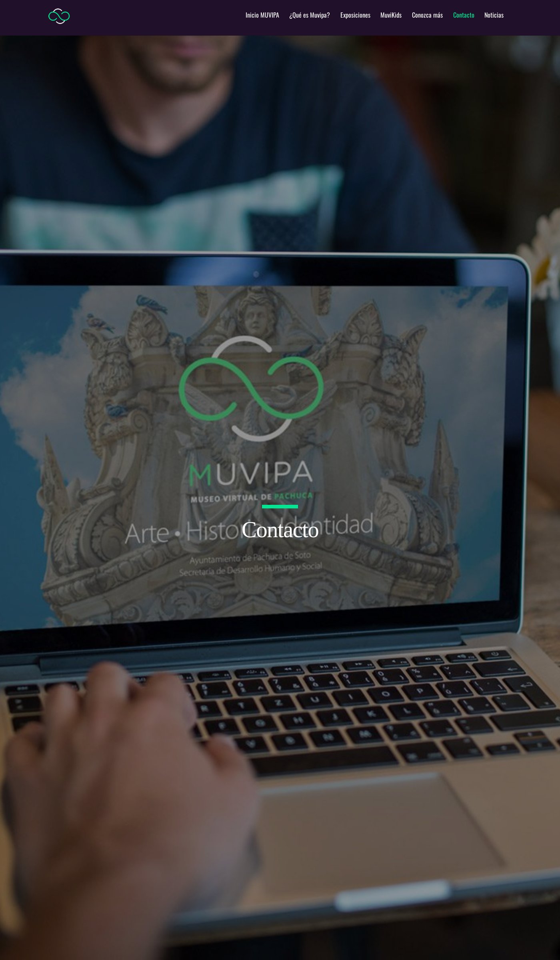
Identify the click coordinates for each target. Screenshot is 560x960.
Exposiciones (355, 15)
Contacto (464, 15)
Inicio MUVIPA (262, 15)
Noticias (494, 15)
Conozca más (427, 15)
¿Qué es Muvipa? (310, 15)
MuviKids (391, 15)
